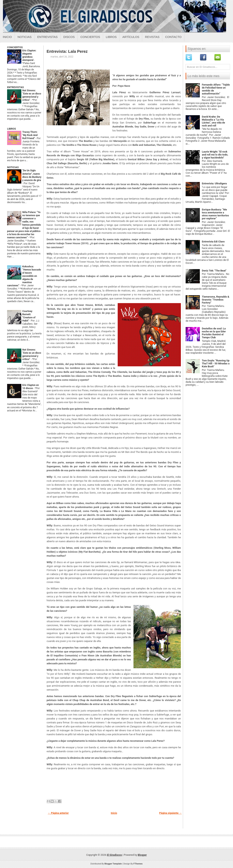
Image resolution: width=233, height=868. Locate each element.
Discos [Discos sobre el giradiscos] (69, 37)
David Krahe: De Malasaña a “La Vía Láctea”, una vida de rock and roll (213, 121)
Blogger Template (113, 864)
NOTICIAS (13, 167)
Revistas (152, 37)
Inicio (7, 37)
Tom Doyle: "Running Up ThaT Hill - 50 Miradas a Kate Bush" (216, 363)
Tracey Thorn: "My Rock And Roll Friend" (30, 135)
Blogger (142, 855)
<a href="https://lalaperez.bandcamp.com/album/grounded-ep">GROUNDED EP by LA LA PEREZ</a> (114, 785)
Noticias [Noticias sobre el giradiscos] (25, 37)
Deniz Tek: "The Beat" (214, 271)
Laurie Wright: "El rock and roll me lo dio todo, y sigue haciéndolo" (215, 155)
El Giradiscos (114, 855)
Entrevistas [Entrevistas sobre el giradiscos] (47, 37)
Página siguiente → (170, 813)
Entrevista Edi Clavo (213, 242)
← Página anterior (58, 813)
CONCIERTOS (15, 47)
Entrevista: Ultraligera (214, 183)
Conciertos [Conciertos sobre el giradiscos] (90, 37)
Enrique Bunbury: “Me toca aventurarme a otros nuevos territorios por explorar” (215, 214)
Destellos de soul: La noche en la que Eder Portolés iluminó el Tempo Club (214, 333)
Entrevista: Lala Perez (67, 51)
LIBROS (11, 129)
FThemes (138, 864)
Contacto (173, 37)
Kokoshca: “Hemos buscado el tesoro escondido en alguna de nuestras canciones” (24, 276)
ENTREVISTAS (15, 87)
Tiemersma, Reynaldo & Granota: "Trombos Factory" (216, 300)
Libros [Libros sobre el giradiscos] (111, 37)
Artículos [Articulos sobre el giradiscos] (131, 37)
